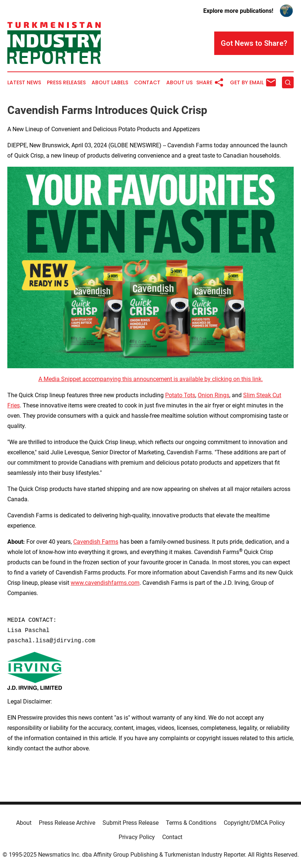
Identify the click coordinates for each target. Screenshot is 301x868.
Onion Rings (213, 395)
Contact (147, 83)
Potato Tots (180, 395)
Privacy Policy (137, 837)
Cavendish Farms (96, 542)
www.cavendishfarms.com (105, 583)
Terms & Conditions (191, 823)
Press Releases (66, 83)
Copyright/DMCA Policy (254, 823)
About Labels (110, 83)
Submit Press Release (131, 823)
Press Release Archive (67, 823)
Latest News (24, 83)
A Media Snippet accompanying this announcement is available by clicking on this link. (151, 379)
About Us (179, 83)
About (24, 823)
